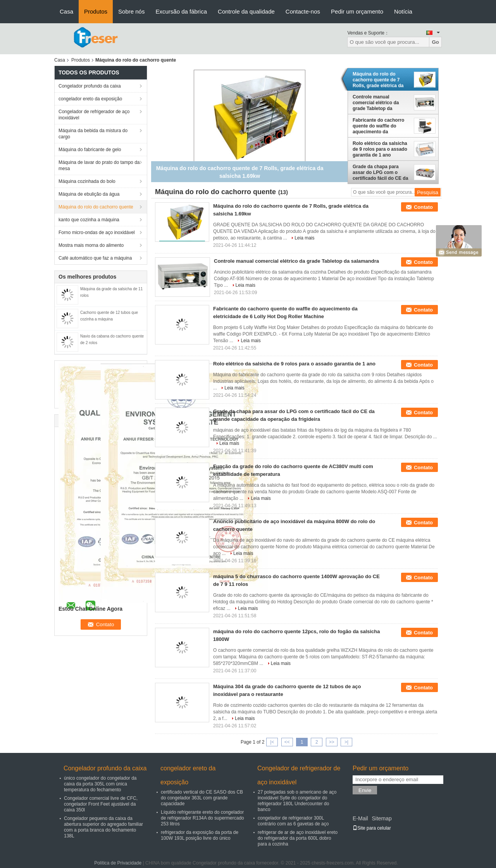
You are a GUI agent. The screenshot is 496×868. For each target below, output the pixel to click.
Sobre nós (131, 11)
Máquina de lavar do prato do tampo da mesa (99, 165)
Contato (423, 207)
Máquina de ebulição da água (89, 194)
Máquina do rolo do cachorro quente (96, 207)
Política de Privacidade (118, 863)
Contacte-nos (303, 11)
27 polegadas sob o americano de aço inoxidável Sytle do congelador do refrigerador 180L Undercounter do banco (297, 801)
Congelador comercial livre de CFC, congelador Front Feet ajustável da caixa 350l (101, 804)
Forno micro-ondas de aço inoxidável (97, 232)
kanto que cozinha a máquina (89, 220)
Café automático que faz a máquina (95, 258)
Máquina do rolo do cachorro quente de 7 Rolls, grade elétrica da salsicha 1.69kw (378, 80)
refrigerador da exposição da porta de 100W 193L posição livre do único (200, 835)
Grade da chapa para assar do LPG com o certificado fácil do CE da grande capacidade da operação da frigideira (380, 172)
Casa (66, 11)
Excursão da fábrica (181, 11)
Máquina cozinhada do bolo (87, 181)
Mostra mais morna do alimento (91, 245)
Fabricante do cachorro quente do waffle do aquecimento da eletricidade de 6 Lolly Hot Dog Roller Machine (381, 126)
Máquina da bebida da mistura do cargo (93, 134)
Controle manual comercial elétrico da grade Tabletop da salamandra (376, 103)
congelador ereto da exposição (90, 99)
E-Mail (360, 818)
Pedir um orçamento (357, 11)
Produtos (96, 11)
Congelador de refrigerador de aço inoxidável (94, 115)
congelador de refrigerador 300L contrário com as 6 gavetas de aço (293, 821)
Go (435, 42)
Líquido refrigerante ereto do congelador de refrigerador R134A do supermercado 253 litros (202, 818)
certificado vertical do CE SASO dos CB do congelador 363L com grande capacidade (202, 798)
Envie (365, 790)
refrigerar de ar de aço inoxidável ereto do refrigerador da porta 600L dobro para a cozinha (298, 838)
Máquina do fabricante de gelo (90, 150)
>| (346, 742)
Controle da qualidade (246, 11)
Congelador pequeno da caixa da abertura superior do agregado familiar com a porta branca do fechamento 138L (103, 827)
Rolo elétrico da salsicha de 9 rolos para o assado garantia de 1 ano (380, 149)
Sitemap (381, 818)
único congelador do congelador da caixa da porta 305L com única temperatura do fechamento (100, 784)
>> (332, 742)
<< (287, 742)
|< (272, 742)
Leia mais (304, 238)
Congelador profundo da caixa (90, 86)
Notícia (403, 11)
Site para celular (372, 828)
